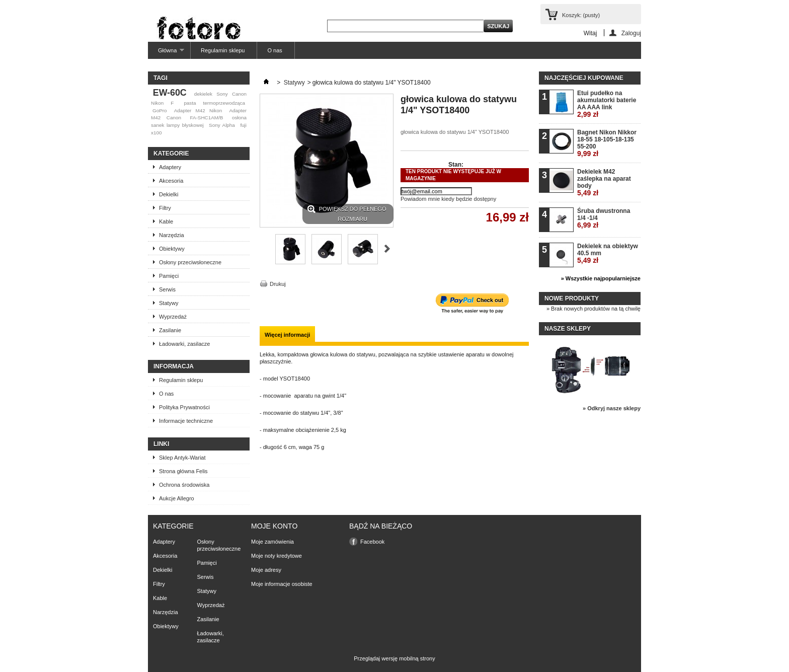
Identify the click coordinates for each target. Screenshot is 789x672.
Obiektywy (172, 249)
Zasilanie (170, 330)
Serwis (167, 289)
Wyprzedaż (173, 317)
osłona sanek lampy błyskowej (199, 121)
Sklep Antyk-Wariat (182, 458)
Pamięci (169, 276)
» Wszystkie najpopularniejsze (601, 278)
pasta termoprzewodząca (214, 103)
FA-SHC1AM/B (206, 118)
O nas (274, 50)
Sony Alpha (222, 125)
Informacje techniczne (186, 421)
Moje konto (274, 526)
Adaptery (170, 167)
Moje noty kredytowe (277, 556)
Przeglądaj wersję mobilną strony (394, 658)
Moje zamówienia (272, 542)
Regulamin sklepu (223, 50)
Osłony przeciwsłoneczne (190, 262)
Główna (166, 53)
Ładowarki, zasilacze (185, 344)
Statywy (169, 303)
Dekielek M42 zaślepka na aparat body (604, 182)
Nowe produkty (572, 298)
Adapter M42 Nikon (198, 110)
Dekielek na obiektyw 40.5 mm (608, 253)
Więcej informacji (287, 335)
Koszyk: (581, 15)
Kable (166, 221)
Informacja (174, 366)
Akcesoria (171, 181)
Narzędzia (172, 235)
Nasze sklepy (568, 329)
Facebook (372, 542)
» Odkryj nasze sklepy (612, 408)
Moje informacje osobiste (282, 584)
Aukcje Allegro (177, 498)
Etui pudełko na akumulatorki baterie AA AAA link (607, 104)
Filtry (165, 208)
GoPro (160, 110)
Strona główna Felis (183, 471)
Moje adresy (266, 570)
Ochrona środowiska (184, 485)
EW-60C (170, 93)
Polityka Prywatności (184, 407)
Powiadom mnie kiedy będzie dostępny (448, 199)
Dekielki (169, 194)
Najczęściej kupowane (584, 78)
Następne (387, 249)
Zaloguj (631, 33)
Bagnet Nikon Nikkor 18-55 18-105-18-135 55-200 (607, 143)
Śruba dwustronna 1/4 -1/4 (604, 218)
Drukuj (278, 284)
